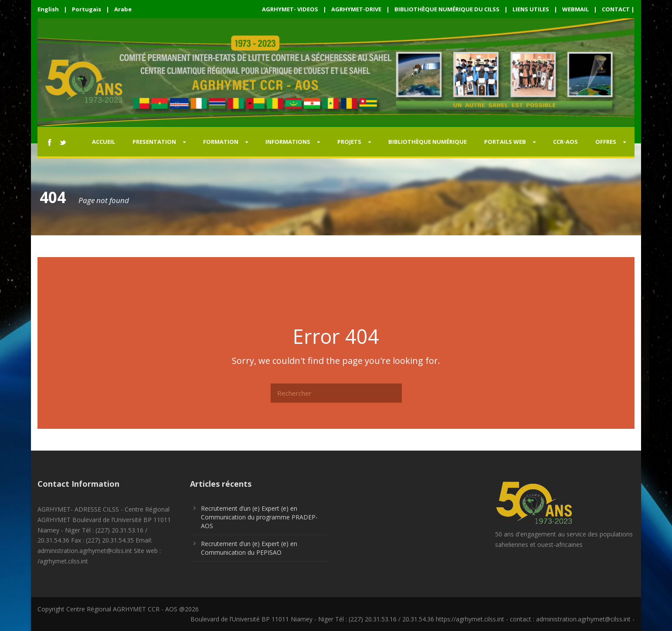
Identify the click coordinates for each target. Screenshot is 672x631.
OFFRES (606, 142)
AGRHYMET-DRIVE (356, 9)
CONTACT (616, 9)
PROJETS (349, 142)
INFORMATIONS (288, 142)
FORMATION (221, 142)
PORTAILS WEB (505, 142)
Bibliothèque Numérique (428, 142)
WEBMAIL (575, 9)
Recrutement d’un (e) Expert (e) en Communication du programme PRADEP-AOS (259, 517)
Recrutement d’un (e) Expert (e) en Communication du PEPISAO (249, 548)
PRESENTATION (154, 142)
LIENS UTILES (531, 9)
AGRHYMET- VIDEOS (290, 9)
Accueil (104, 142)
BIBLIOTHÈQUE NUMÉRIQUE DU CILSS (447, 9)
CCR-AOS (565, 142)
